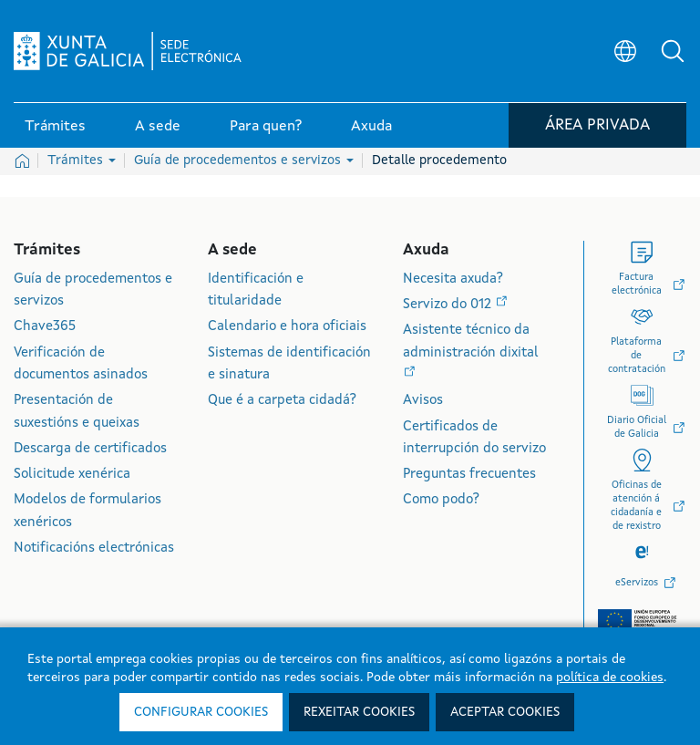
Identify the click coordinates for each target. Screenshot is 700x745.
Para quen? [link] (266, 127)
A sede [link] (158, 127)
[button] (673, 51)
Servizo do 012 (449, 305)
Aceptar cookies (505, 712)
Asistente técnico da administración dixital (471, 341)
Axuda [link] (371, 127)
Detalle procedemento (439, 160)
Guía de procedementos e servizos (244, 160)
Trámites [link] (55, 127)
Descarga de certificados (90, 449)
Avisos (423, 401)
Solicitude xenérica (72, 475)
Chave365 (45, 327)
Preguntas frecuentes (469, 475)
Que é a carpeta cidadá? (282, 401)
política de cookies (610, 678)
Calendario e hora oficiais (287, 327)
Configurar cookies (201, 712)
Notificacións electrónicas (94, 548)
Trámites (82, 160)
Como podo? (441, 500)
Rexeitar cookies (359, 712)
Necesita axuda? (453, 279)
